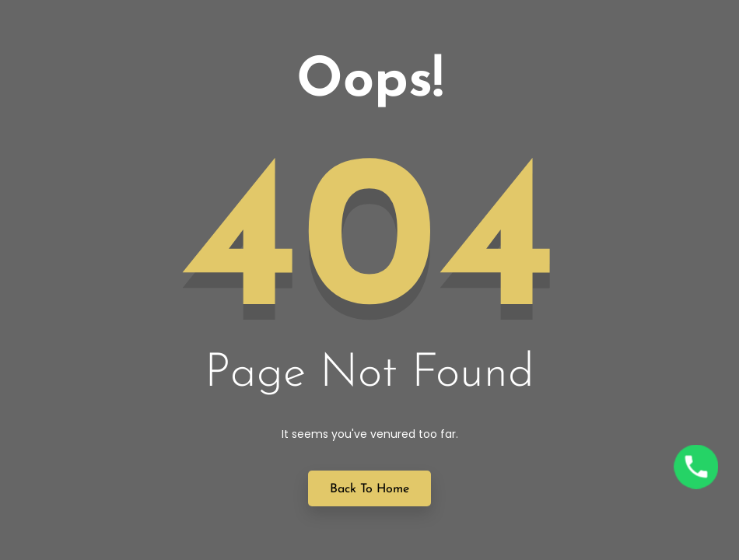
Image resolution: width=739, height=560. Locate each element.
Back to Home (369, 489)
